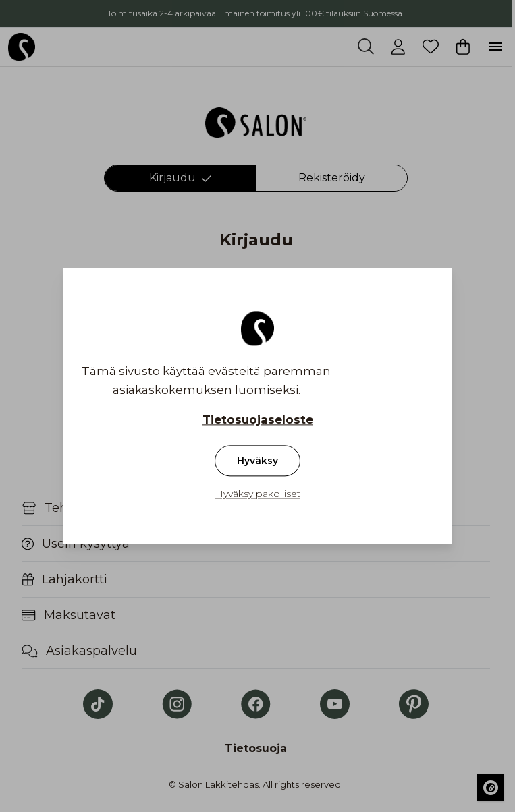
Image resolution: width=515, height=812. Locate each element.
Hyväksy (257, 461)
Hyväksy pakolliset (258, 494)
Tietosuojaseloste (258, 420)
